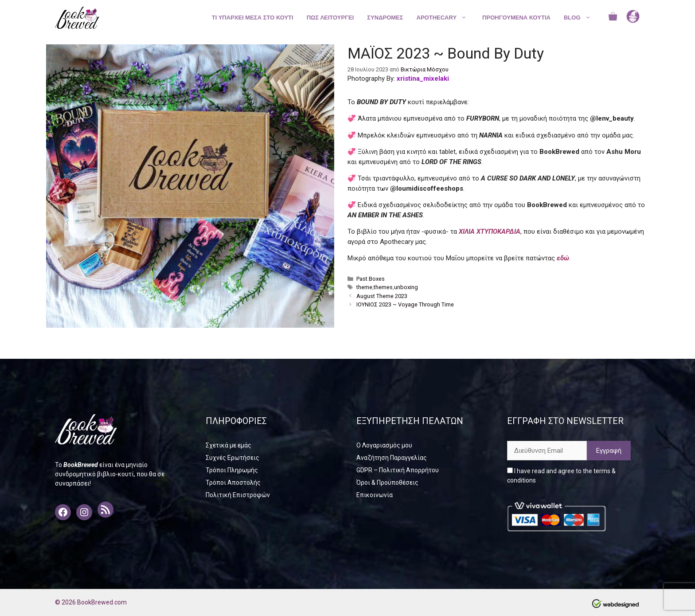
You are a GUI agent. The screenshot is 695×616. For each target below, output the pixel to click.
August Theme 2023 (382, 296)
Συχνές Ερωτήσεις (232, 458)
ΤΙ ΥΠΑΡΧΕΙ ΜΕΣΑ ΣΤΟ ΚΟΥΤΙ (253, 18)
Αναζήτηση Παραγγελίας (392, 458)
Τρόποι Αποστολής (233, 483)
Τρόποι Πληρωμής (232, 470)
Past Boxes (371, 279)
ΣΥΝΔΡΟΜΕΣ (385, 18)
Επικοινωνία (375, 495)
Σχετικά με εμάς (228, 445)
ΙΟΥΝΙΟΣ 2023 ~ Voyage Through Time (405, 304)
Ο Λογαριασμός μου (384, 445)
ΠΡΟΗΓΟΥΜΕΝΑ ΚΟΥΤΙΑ (516, 18)
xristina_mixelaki (423, 78)
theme (364, 287)
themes (383, 287)
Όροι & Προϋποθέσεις (387, 483)
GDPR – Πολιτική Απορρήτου (398, 470)
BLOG (582, 18)
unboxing (406, 287)
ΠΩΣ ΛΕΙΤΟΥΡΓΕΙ (330, 18)
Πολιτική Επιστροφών (238, 495)
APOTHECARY (446, 18)
